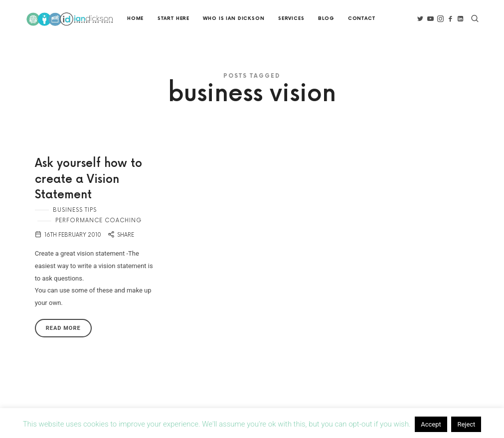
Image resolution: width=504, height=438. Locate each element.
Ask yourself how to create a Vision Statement (88, 179)
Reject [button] (466, 424)
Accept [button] (431, 424)
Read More (63, 328)
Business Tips (75, 210)
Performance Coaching (98, 220)
